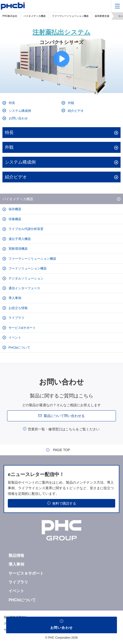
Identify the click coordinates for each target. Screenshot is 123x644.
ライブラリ (16, 318)
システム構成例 (19, 111)
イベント (14, 338)
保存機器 (14, 209)
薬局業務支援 (102, 16)
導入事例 (14, 298)
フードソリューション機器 (27, 268)
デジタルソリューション (26, 278)
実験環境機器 (18, 249)
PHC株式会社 (10, 16)
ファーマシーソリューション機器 (70, 16)
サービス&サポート (22, 328)
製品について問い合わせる (64, 416)
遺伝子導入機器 (19, 239)
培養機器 (14, 219)
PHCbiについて (19, 348)
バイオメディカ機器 (35, 16)
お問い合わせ (18, 118)
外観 (71, 103)
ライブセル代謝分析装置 (26, 229)
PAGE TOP (61, 450)
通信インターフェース (24, 288)
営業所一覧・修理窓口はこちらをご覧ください (64, 429)
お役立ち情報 (18, 308)
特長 (11, 103)
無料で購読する (64, 503)
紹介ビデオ (75, 111)
